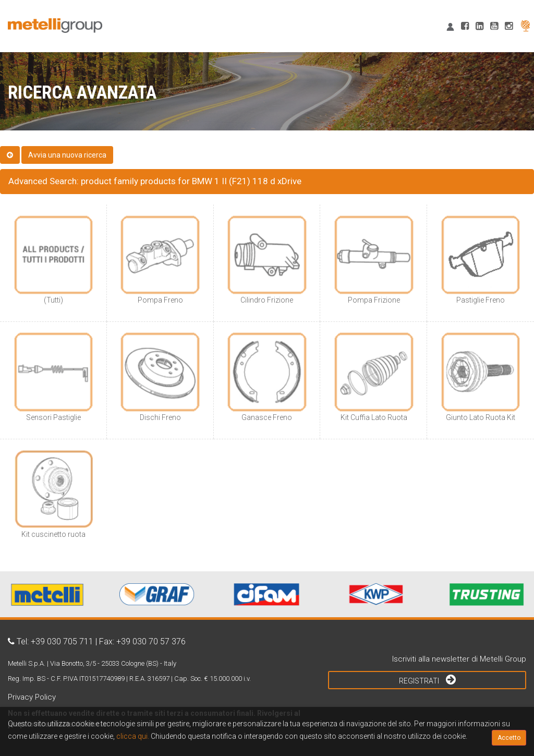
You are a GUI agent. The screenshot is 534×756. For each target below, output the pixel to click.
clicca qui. (133, 736)
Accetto (509, 738)
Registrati (427, 679)
